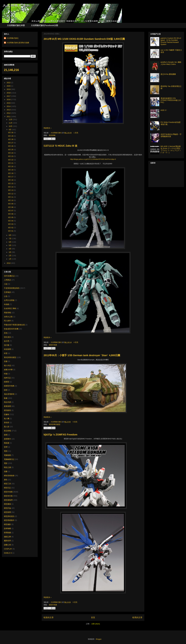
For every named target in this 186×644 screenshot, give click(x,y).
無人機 (7, 419)
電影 (6, 463)
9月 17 (11, 177)
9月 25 (11, 150)
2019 (9, 89)
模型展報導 (8, 500)
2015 (9, 103)
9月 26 (11, 146)
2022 (9, 83)
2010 (9, 263)
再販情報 (7, 313)
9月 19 (11, 170)
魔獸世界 (7, 541)
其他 (6, 333)
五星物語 (7, 292)
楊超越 (7, 443)
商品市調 (7, 402)
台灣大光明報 (9, 300)
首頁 (93, 617)
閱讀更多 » (48, 128)
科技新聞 (7, 349)
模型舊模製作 (9, 520)
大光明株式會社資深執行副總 (18, 43)
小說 (6, 284)
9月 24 (11, 153)
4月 (10, 249)
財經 (6, 390)
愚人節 (7, 427)
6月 (10, 242)
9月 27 (11, 143)
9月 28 (11, 139)
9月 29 (11, 136)
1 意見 (76, 133)
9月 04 (11, 221)
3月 (10, 252)
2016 (9, 100)
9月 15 (11, 183)
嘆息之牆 (7, 467)
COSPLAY (8, 549)
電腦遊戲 (7, 455)
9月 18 (11, 173)
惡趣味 (7, 414)
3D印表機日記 (9, 276)
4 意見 (76, 342)
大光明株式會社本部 (16, 25)
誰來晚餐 (7, 528)
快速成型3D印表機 (11, 329)
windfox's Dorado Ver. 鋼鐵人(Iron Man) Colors (171, 63)
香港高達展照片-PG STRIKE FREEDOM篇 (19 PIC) (171, 100)
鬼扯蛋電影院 (9, 394)
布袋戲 (7, 304)
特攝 (6, 374)
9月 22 (11, 160)
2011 (9, 117)
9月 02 (11, 228)
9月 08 (11, 207)
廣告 (6, 480)
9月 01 (11, 231)
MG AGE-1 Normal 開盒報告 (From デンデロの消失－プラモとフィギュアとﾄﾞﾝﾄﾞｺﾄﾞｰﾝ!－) (171, 149)
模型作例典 (53, 345)
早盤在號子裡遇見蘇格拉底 (14, 325)
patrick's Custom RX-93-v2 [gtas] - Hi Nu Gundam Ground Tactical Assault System (171, 41)
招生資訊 (7, 337)
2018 (9, 93)
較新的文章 (49, 617)
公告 (6, 296)
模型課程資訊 (9, 516)
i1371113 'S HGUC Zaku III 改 (61, 146)
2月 (10, 256)
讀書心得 (7, 545)
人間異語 (7, 280)
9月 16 (11, 180)
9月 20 (11, 166)
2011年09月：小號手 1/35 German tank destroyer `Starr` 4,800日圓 (82, 355)
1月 (10, 259)
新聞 (6, 435)
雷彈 (6, 447)
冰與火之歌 (8, 317)
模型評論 (7, 508)
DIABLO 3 (8, 553)
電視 (6, 451)
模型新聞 (7, 512)
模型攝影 (7, 524)
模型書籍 (7, 504)
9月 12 (11, 194)
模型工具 (7, 484)
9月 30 (11, 133)
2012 (9, 113)
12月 (11, 120)
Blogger (99, 639)
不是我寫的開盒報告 (12, 288)
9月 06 (11, 214)
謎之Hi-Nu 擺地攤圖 (168, 74)
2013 (9, 110)
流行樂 (7, 345)
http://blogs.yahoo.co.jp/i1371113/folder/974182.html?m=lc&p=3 (93, 159)
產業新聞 (7, 406)
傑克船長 (7, 410)
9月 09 (11, 204)
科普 (6, 353)
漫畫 (6, 471)
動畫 (6, 398)
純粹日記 (7, 378)
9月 (10, 130)
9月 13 (11, 190)
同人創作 (7, 321)
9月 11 (11, 197)
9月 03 (11, 224)
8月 (10, 235)
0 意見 (75, 422)
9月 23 (11, 156)
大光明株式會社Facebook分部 (44, 25)
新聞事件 (7, 439)
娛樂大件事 (8, 370)
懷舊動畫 (7, 533)
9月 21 (11, 163)
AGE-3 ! (164, 110)
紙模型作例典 (9, 386)
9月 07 (11, 211)
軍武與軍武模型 (55, 424)
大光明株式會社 (56, 133)
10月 (11, 126)
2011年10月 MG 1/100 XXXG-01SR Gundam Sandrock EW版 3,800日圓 (84, 39)
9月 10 (11, 200)
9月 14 (11, 187)
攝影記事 (7, 537)
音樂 (6, 361)
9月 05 (11, 217)
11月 (11, 123)
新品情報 (52, 135)
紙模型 (7, 382)
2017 (9, 96)
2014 (9, 106)
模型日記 (7, 488)
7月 (10, 239)
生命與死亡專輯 (10, 308)
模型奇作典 (8, 496)
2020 (9, 86)
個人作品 (7, 365)
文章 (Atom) (96, 624)
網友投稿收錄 (9, 476)
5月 (10, 245)
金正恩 (7, 341)
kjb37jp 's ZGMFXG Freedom (60, 435)
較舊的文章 (137, 617)
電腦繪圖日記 (9, 459)
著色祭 (7, 423)
